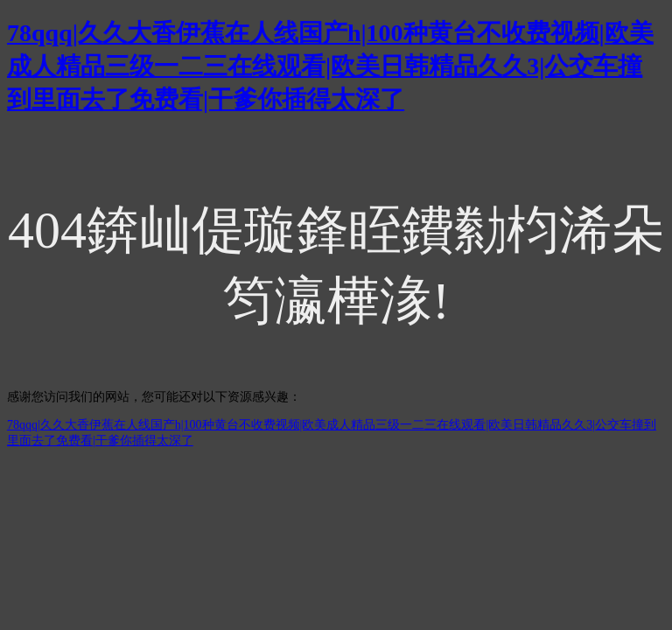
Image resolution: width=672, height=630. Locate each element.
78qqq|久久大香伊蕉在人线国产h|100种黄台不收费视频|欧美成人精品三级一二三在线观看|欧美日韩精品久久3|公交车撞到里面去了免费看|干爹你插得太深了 (330, 66)
